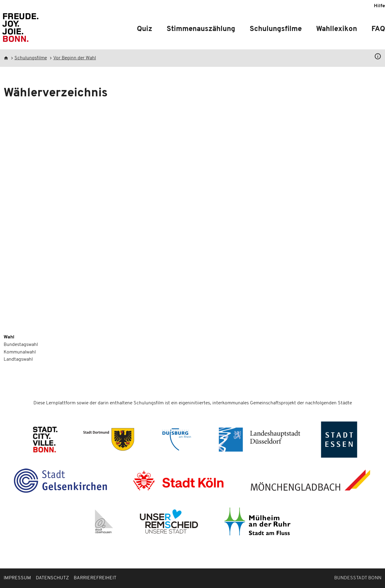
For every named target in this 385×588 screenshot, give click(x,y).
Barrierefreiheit (95, 578)
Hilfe (379, 6)
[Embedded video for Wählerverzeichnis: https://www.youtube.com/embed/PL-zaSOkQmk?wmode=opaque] (192, 220)
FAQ (378, 29)
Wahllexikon (337, 29)
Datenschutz (52, 578)
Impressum (17, 578)
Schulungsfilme (276, 29)
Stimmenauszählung (201, 29)
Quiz (145, 29)
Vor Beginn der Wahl (75, 58)
